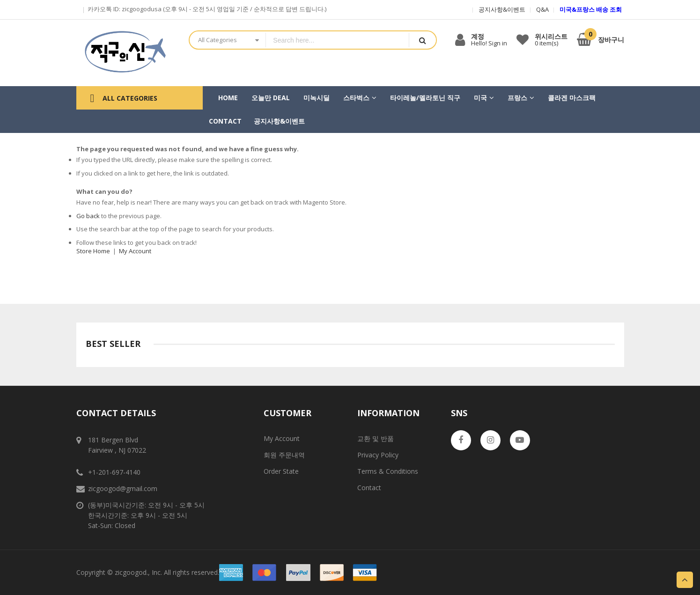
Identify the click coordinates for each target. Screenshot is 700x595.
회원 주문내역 (284, 455)
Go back (88, 216)
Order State (281, 471)
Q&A (542, 9)
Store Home (93, 251)
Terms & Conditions (388, 471)
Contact (369, 488)
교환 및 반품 (376, 438)
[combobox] (337, 40)
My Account (135, 251)
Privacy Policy (378, 455)
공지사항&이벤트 (502, 9)
